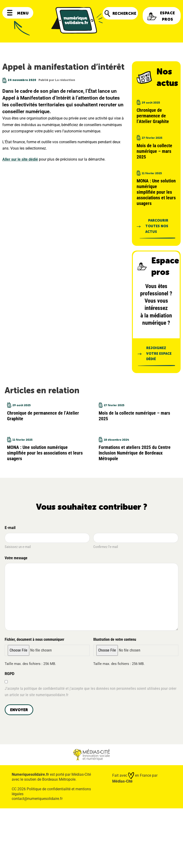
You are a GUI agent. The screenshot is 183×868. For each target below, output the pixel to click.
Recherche (120, 14)
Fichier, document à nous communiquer (34, 639)
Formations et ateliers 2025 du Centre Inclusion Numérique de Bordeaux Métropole (135, 453)
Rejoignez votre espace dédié (159, 354)
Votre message (17, 558)
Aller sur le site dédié (20, 159)
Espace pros (161, 16)
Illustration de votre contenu (115, 639)
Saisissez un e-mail (18, 547)
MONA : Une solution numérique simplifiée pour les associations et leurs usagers (156, 192)
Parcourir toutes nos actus (157, 226)
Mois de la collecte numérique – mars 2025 (154, 151)
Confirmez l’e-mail (106, 547)
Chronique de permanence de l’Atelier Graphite (153, 116)
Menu (18, 13)
